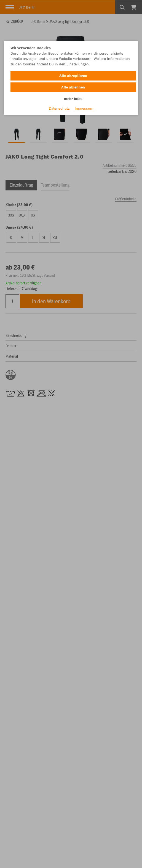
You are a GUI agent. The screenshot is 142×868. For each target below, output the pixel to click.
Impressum (84, 108)
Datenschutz (59, 108)
